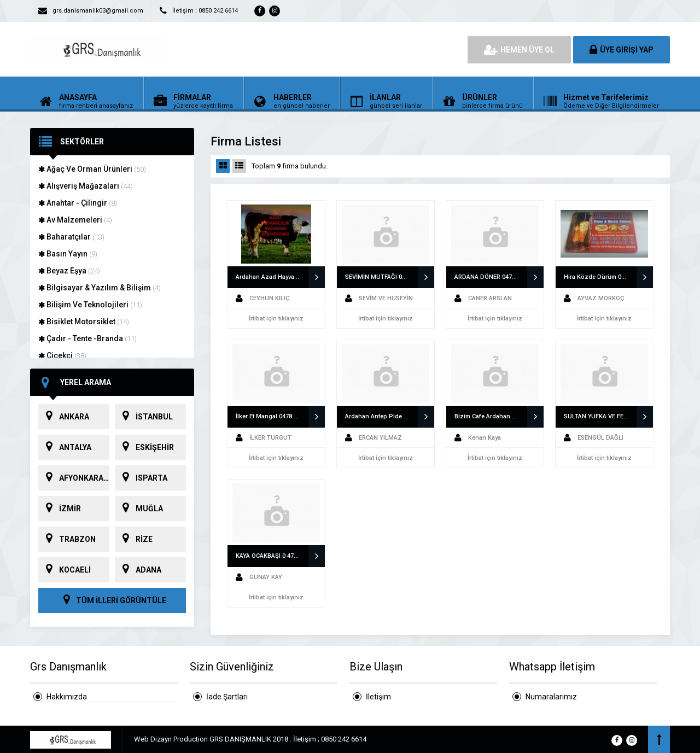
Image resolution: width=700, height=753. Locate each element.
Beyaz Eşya (69, 271)
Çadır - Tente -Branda (87, 338)
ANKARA (64, 417)
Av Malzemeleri (75, 220)
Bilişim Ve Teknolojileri (90, 305)
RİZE (134, 539)
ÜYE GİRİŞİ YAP (622, 50)
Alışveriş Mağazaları (86, 186)
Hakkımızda (67, 697)
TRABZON (67, 539)
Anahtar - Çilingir (78, 203)
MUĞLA (139, 509)
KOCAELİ (65, 570)
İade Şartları (227, 697)
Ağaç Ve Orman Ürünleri (92, 169)
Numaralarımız (551, 697)
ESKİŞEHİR (144, 447)
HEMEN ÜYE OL (519, 50)
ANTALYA (65, 447)
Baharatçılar (71, 237)
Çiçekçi (62, 355)
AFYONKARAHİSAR (74, 478)
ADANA (138, 570)
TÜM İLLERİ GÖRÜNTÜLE (112, 600)
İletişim (378, 697)
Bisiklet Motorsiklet (84, 322)
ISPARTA (141, 478)
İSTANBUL (144, 417)
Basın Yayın (68, 254)
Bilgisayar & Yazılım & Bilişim (100, 288)
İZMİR (60, 509)
